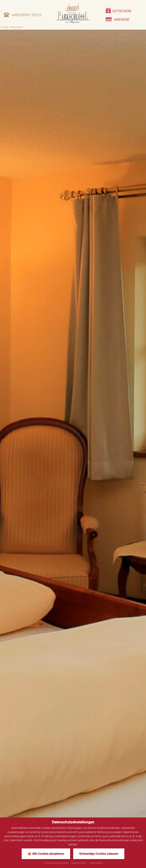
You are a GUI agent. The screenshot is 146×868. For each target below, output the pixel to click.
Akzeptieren (7, 44)
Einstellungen (23, 44)
